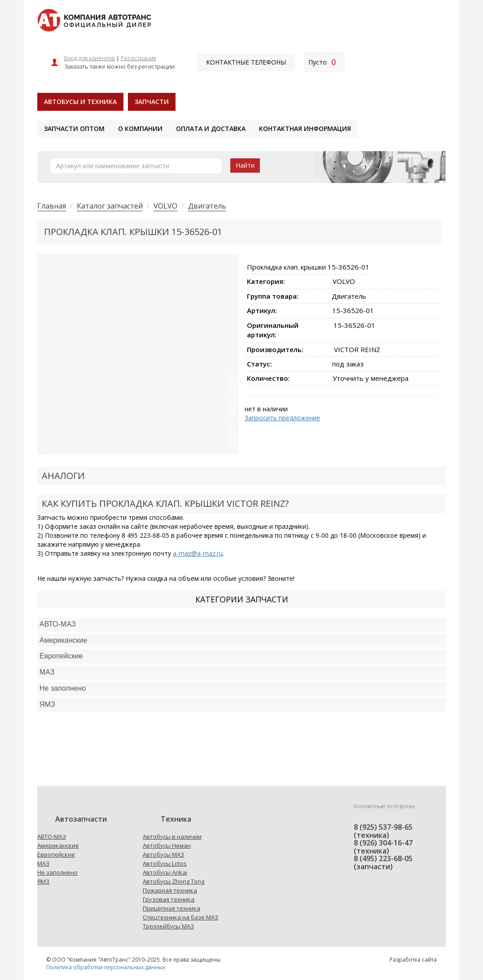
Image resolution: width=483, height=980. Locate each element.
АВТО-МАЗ (58, 624)
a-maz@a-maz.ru (198, 553)
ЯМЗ (43, 881)
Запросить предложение (282, 418)
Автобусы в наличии (172, 836)
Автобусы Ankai (165, 872)
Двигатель (207, 206)
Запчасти (152, 102)
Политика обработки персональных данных (106, 967)
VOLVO (165, 206)
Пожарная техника (170, 890)
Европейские (61, 656)
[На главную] (94, 20)
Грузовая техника (169, 899)
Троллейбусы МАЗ (168, 926)
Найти (245, 165)
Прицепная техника (171, 908)
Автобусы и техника (80, 102)
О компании (140, 128)
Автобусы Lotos (165, 863)
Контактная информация (305, 128)
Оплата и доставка (211, 128)
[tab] (241, 625)
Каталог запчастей (110, 206)
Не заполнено (63, 688)
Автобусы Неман (167, 845)
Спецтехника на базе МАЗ (180, 917)
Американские (63, 640)
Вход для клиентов (90, 58)
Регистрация (138, 58)
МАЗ (43, 863)
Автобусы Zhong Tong (173, 881)
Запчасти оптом (74, 128)
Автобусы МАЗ (163, 854)
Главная (52, 206)
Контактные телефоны (246, 62)
